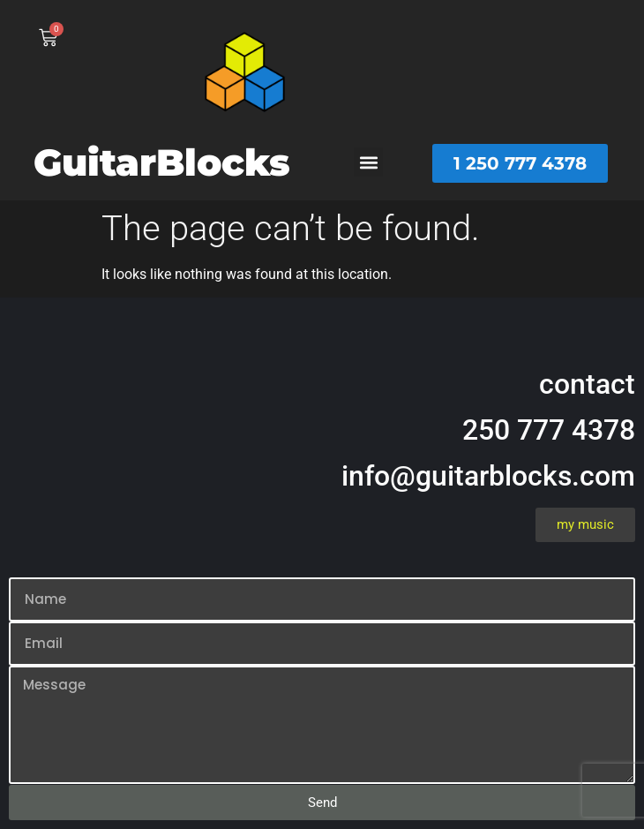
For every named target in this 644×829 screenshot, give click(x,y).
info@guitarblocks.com (488, 476)
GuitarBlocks (162, 162)
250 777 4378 (549, 430)
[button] (368, 162)
